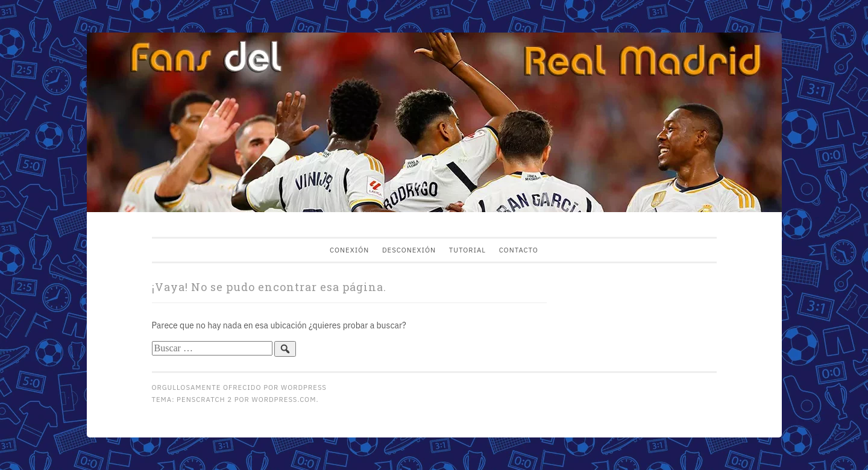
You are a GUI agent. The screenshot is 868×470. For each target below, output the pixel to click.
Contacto (519, 250)
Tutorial (467, 250)
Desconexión (409, 250)
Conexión (349, 250)
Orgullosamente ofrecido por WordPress (239, 387)
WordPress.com (284, 399)
